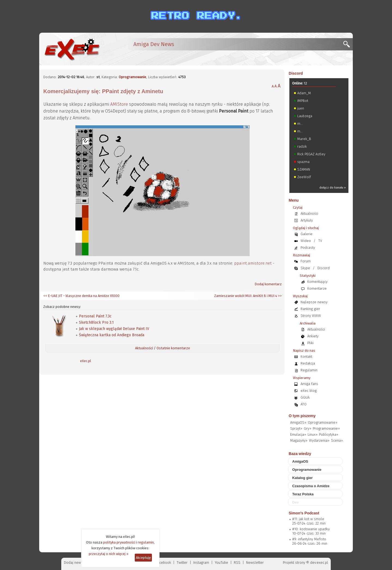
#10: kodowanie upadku (311, 529)
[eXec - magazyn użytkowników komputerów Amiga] (72, 49)
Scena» (337, 440)
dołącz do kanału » (333, 188)
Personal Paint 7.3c (95, 316)
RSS (237, 563)
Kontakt (306, 357)
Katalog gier (303, 478)
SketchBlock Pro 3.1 (96, 322)
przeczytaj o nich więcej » (109, 554)
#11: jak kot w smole (308, 519)
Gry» (307, 428)
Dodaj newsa (74, 563)
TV (320, 241)
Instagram (201, 563)
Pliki (310, 343)
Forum (306, 261)
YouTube (221, 563)
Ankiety (313, 336)
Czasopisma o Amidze (311, 486)
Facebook (163, 563)
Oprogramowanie (132, 77)
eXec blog (309, 391)
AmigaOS (300, 461)
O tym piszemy (302, 416)
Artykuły (307, 220)
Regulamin (309, 370)
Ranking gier (310, 309)
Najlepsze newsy (314, 302)
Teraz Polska (303, 494)
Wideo (306, 241)
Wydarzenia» (319, 440)
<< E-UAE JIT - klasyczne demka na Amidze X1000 (81, 296)
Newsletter (255, 563)
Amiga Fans (309, 384)
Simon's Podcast (304, 513)
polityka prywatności (119, 542)
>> (279, 296)
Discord (296, 73)
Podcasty (308, 248)
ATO (304, 404)
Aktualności (144, 348)
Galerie (307, 234)
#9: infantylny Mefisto (309, 539)
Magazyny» (299, 440)
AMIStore (119, 104)
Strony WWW (311, 316)
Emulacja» (298, 434)
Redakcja (308, 363)
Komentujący (317, 282)
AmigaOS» (298, 422)
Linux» (313, 434)
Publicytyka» (329, 434)
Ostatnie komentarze (173, 348)
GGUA (305, 397)
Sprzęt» (296, 428)
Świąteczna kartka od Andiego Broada (112, 335)
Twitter (182, 563)
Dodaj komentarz (268, 284)
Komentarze (317, 288)
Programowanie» (326, 428)
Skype (305, 268)
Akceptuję (143, 558)
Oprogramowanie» (323, 422)
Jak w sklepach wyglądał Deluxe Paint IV (114, 329)
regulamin (146, 542)
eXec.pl (86, 361)
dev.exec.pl (319, 563)
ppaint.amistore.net (253, 263)
